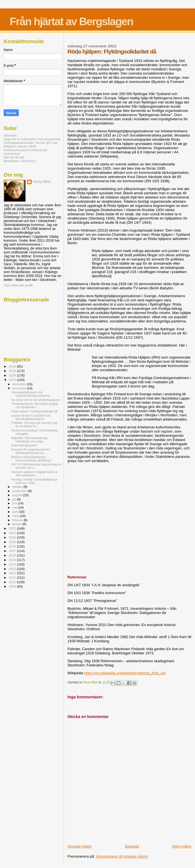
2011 (13, 577)
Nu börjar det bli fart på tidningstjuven (36, 400)
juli (15, 499)
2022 (13, 528)
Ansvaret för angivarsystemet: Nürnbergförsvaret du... (31, 451)
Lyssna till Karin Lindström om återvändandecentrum (31, 417)
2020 (13, 537)
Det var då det (14, 157)
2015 (13, 560)
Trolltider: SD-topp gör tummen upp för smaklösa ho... (34, 424)
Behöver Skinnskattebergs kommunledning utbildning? (31, 459)
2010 (13, 582)
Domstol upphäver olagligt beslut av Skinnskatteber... (35, 474)
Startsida (132, 846)
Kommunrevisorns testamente (25, 150)
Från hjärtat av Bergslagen (71, 21)
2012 (13, 573)
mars (16, 516)
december (20, 384)
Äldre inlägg (182, 846)
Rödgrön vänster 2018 (20, 146)
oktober (18, 487)
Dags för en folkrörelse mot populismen (32, 139)
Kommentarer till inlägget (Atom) (122, 856)
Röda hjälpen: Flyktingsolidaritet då (34, 411)
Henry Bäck (42, 182)
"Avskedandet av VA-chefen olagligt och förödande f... (35, 405)
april (16, 512)
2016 (13, 555)
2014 (13, 564)
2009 (13, 586)
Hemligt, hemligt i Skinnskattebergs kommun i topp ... (34, 481)
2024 (13, 375)
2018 (13, 546)
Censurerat (12, 153)
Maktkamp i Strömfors (20, 161)
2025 (13, 371)
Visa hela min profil (18, 285)
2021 (13, 533)
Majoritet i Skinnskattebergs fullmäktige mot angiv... (29, 440)
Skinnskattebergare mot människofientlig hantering (31, 394)
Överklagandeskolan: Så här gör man (31, 143)
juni (15, 503)
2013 (13, 569)
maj (15, 507)
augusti (18, 495)
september (20, 491)
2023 (13, 380)
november (20, 388)
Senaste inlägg (80, 846)
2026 (13, 366)
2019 (13, 542)
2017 (13, 551)
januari (18, 524)
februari (18, 520)
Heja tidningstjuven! (24, 445)
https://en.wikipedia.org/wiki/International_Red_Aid (125, 673)
